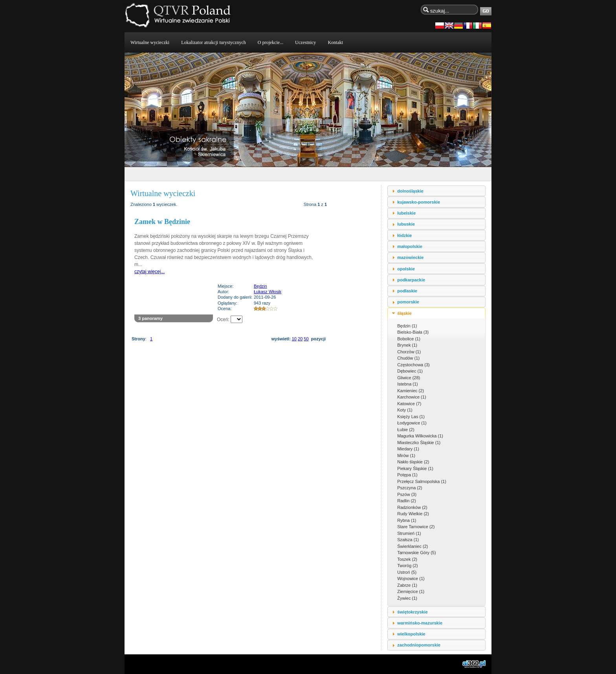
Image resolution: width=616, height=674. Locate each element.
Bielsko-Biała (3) (413, 332)
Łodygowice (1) (412, 423)
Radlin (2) (407, 501)
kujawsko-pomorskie (419, 202)
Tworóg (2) (408, 566)
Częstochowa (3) (413, 365)
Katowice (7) (409, 404)
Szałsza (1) (408, 540)
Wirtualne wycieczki (150, 42)
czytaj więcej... (149, 272)
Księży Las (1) (411, 417)
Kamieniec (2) (411, 391)
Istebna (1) (408, 384)
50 (306, 339)
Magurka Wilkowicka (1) (420, 436)
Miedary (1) (408, 449)
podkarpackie (411, 280)
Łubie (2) (406, 430)
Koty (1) (405, 410)
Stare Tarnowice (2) (416, 527)
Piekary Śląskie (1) (415, 468)
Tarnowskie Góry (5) (416, 553)
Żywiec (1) (407, 598)
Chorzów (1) (409, 352)
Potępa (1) (407, 475)
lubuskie (406, 224)
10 (294, 339)
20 (300, 339)
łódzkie (404, 235)
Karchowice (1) (412, 397)
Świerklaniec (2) (412, 546)
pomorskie (408, 302)
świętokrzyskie (412, 612)
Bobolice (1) (409, 339)
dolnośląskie (410, 191)
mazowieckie (410, 257)
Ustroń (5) (407, 572)
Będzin (260, 286)
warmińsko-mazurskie (420, 623)
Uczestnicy (305, 42)
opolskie (406, 269)
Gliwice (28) (409, 378)
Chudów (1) (408, 358)
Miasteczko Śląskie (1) (419, 443)
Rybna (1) (407, 520)
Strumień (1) (409, 533)
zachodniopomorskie (419, 645)
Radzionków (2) (412, 507)
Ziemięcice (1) (411, 591)
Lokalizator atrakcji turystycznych (214, 42)
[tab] (436, 191)
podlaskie (407, 291)
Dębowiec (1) (410, 371)
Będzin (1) (407, 326)
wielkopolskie (411, 634)
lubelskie (406, 213)
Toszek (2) (407, 559)
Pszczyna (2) (410, 488)
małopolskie (410, 246)
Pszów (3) (407, 494)
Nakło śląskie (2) (413, 462)
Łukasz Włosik (268, 292)
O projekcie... (270, 42)
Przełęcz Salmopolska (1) (422, 481)
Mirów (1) (406, 455)
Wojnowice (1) (411, 579)
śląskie (404, 313)
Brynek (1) (407, 345)
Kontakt (335, 42)
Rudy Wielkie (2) (413, 514)
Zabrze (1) (407, 585)
